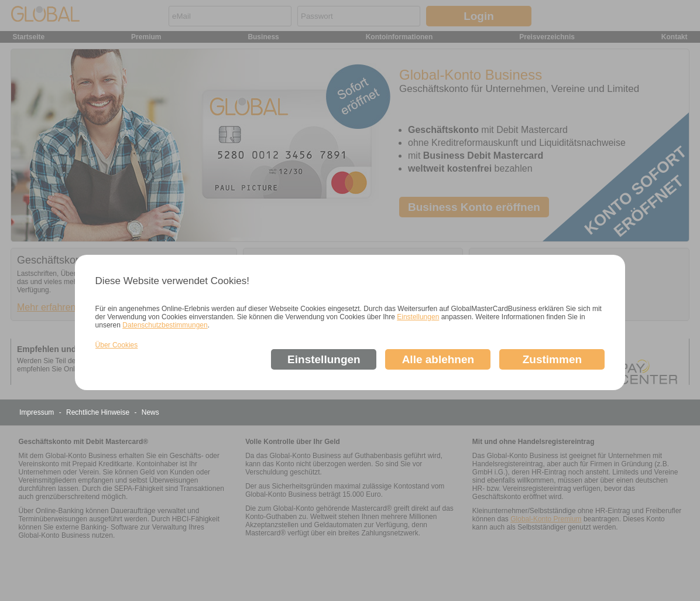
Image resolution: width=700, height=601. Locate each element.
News (150, 412)
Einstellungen (418, 317)
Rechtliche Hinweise (99, 412)
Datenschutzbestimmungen (165, 325)
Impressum (38, 412)
